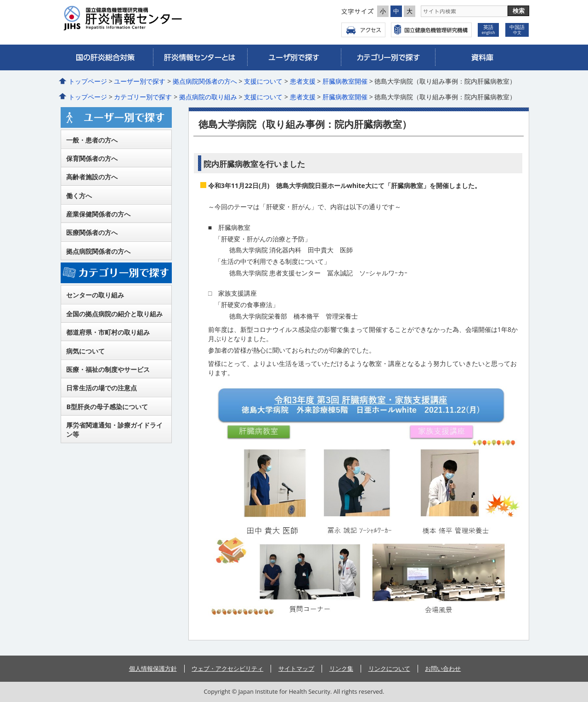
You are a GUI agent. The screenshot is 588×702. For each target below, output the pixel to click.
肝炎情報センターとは (200, 57)
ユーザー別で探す (294, 57)
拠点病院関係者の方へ (205, 81)
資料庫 (482, 57)
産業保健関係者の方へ (98, 214)
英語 (488, 30)
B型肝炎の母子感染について (107, 407)
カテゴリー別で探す (388, 57)
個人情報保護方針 (153, 668)
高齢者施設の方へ (92, 177)
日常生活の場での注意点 (102, 388)
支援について (263, 81)
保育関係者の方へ (92, 158)
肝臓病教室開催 (345, 81)
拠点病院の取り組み (208, 97)
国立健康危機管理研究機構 (431, 30)
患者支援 (303, 81)
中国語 (517, 30)
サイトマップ (296, 668)
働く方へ (79, 196)
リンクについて (389, 668)
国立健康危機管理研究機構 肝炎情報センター (146, 18)
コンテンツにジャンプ (0, 0)
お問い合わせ (443, 668)
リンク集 (341, 668)
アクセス (363, 30)
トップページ (88, 81)
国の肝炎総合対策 (106, 57)
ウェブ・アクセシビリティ (227, 668)
